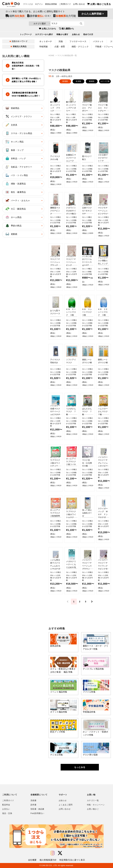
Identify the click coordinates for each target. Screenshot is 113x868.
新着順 (65, 81)
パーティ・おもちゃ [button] (18, 200)
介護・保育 (60, 47)
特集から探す (62, 35)
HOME (52, 56)
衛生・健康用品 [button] (15, 192)
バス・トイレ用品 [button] (16, 175)
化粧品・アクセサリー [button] (19, 167)
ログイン (39, 5)
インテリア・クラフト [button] (19, 117)
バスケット (98, 41)
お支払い (6, 809)
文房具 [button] (11, 125)
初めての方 (88, 35)
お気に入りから (48, 29)
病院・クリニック (80, 47)
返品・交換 (7, 813)
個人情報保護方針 (48, 860)
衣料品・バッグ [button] (15, 158)
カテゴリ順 (105, 81)
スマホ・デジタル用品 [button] (19, 133)
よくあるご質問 (66, 805)
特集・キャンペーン (96, 805)
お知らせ (76, 35)
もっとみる (80, 767)
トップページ (26, 35)
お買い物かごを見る (99, 4)
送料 (15, 16)
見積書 (33, 801)
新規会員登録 (51, 5)
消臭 (61, 41)
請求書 (33, 805)
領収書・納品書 (37, 809)
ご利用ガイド (65, 5)
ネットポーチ (46, 41)
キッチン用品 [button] (14, 142)
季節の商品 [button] (13, 226)
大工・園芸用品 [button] (15, 209)
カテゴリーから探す (44, 35)
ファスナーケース (78, 41)
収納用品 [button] (12, 108)
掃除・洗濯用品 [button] (15, 184)
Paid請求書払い (37, 813)
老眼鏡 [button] (11, 234)
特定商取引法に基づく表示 (72, 860)
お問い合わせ (79, 5)
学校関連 (44, 47)
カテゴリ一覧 (93, 801)
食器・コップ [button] (14, 150)
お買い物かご (93, 809)
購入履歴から (67, 29)
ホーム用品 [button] (13, 217)
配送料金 (6, 805)
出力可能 (65, 16)
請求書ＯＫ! (39, 16)
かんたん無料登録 (92, 14)
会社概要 (32, 860)
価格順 (92, 81)
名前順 (78, 81)
